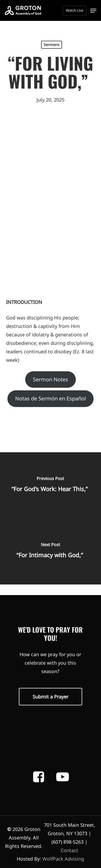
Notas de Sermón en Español (50, 398)
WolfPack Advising (63, 859)
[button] (93, 11)
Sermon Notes (50, 379)
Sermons (52, 45)
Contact (69, 850)
